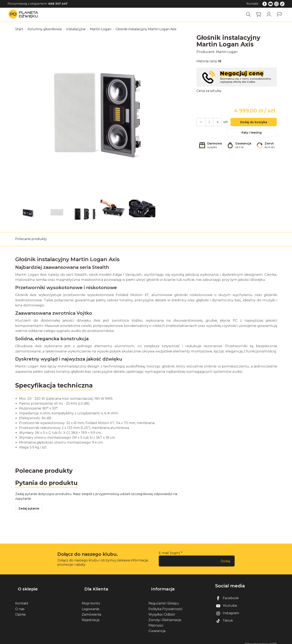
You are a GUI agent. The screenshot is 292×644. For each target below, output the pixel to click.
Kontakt (252, 4)
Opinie (20, 610)
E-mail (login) (169, 555)
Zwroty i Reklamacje (165, 616)
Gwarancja (157, 627)
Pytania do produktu (48, 483)
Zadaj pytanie (30, 510)
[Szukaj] (250, 15)
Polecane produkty (31, 239)
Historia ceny (209, 61)
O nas (20, 605)
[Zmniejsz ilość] (215, 123)
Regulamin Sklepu (164, 599)
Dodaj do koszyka (252, 123)
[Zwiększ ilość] (200, 123)
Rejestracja (91, 616)
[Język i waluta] (279, 15)
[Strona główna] (24, 15)
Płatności (156, 621)
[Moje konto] (269, 15)
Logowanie (91, 605)
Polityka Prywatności (165, 605)
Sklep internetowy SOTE (261, 640)
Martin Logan (227, 52)
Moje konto (91, 599)
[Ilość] (207, 123)
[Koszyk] (260, 15)
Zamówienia (91, 610)
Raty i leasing (252, 134)
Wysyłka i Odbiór (162, 610)
